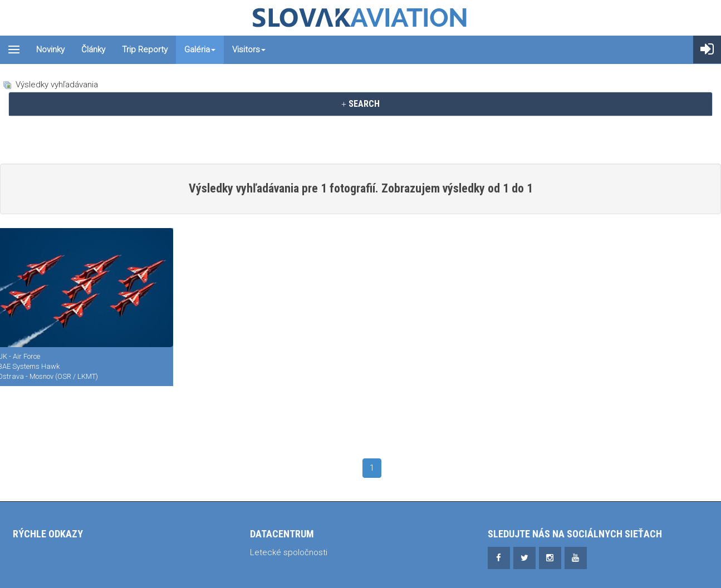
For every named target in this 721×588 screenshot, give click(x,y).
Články (93, 50)
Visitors (249, 50)
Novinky (50, 50)
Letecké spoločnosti (289, 552)
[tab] (360, 104)
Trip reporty (145, 50)
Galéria (200, 50)
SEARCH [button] (360, 104)
